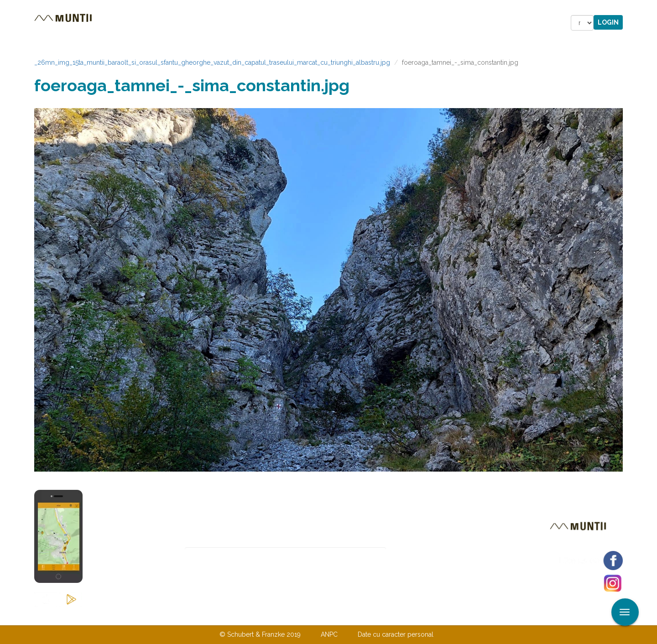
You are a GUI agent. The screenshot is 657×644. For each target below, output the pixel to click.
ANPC (329, 634)
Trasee (162, 23)
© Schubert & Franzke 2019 (260, 634)
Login (608, 22)
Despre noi (315, 616)
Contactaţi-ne (258, 616)
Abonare (416, 555)
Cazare (205, 23)
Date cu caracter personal (396, 634)
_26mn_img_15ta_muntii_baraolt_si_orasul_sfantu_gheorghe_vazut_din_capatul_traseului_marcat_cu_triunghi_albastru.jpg (212, 62)
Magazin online (318, 23)
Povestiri (251, 23)
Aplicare (650, 8)
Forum (380, 23)
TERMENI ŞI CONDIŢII (382, 616)
